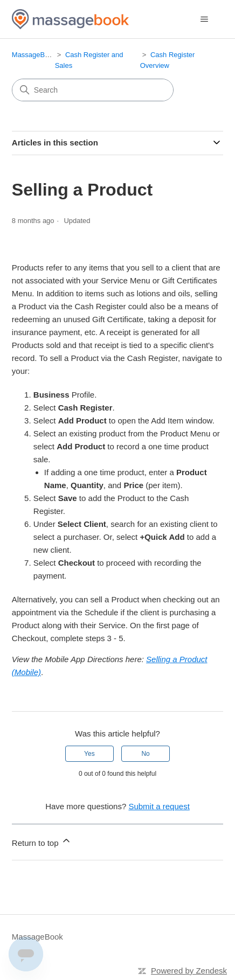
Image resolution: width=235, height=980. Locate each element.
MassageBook (34, 55)
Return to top (42, 841)
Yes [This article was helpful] (89, 754)
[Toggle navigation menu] (204, 19)
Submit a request (159, 806)
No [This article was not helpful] (145, 754)
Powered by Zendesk (189, 971)
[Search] (93, 90)
